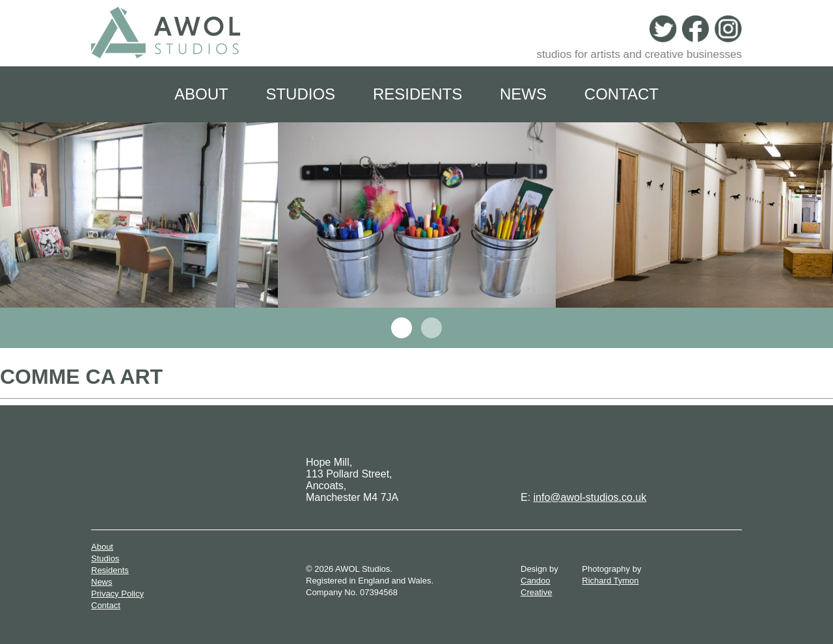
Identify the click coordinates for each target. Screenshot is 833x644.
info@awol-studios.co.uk (590, 497)
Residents (417, 94)
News (523, 94)
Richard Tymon (610, 581)
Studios (300, 94)
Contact (621, 94)
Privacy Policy (117, 594)
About (201, 94)
